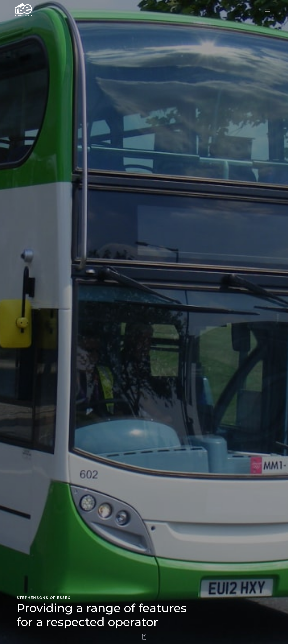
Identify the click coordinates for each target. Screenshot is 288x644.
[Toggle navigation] (267, 10)
